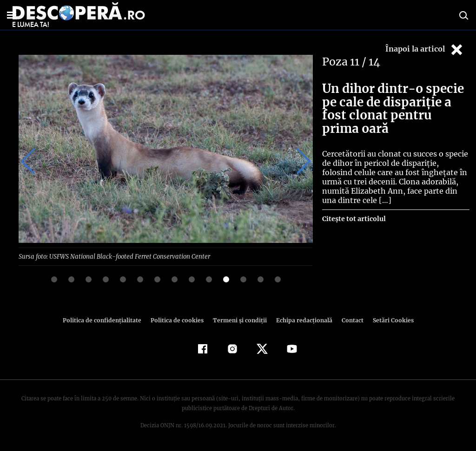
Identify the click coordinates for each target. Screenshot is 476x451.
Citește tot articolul (354, 219)
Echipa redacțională (301, 320)
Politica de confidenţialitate (106, 320)
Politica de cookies (178, 320)
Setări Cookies (388, 320)
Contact (349, 320)
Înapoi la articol (425, 49)
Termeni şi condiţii (238, 320)
